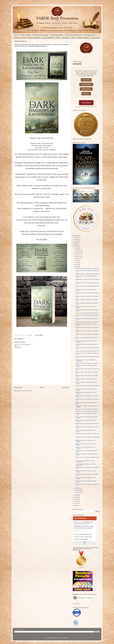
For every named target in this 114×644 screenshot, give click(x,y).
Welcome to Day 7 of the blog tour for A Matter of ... (88, 274)
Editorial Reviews (86, 89)
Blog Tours (86, 94)
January (78, 492)
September (78, 256)
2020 (76, 495)
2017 (76, 501)
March (77, 488)
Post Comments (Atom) (26, 391)
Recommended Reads (48, 38)
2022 (76, 246)
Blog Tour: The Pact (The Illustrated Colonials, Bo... (87, 409)
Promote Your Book (25, 35)
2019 (76, 497)
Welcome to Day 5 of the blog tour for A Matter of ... (88, 363)
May (77, 265)
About (58, 38)
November (78, 252)
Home (16, 35)
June (77, 262)
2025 (76, 240)
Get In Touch (86, 103)
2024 (76, 242)
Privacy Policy (95, 38)
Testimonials (65, 38)
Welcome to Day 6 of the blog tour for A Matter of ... (88, 322)
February (78, 490)
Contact (73, 38)
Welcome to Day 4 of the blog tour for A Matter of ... (88, 411)
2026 (76, 238)
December (78, 250)
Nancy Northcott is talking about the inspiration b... (87, 268)
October (78, 254)
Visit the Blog (86, 80)
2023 (76, 244)
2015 (76, 505)
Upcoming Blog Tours (89, 35)
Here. (44, 226)
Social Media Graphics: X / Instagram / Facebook (27, 38)
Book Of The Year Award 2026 (73, 35)
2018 (76, 499)
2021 (76, 248)
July (77, 260)
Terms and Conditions (83, 38)
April (77, 267)
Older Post (66, 388)
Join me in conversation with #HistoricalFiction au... (87, 313)
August (78, 258)
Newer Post (18, 388)
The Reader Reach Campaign (40, 35)
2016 (76, 503)
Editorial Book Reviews (57, 35)
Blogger (65, 638)
